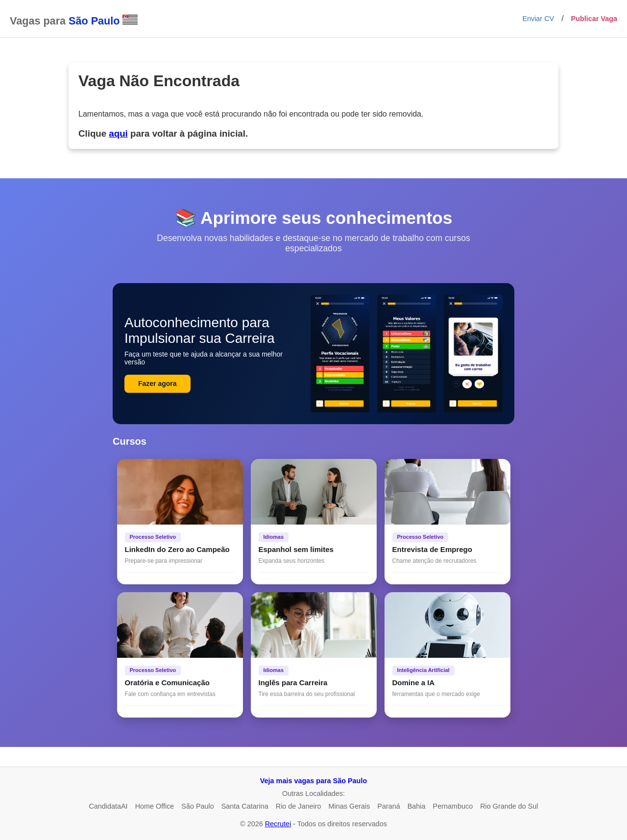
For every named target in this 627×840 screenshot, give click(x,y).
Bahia (417, 806)
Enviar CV (538, 19)
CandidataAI (108, 806)
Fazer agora (157, 384)
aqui (118, 133)
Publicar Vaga (594, 19)
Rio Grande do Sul (509, 806)
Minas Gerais (350, 806)
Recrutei (278, 824)
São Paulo (197, 806)
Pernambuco (453, 806)
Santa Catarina (245, 806)
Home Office (155, 806)
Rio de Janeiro (299, 806)
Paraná (388, 806)
